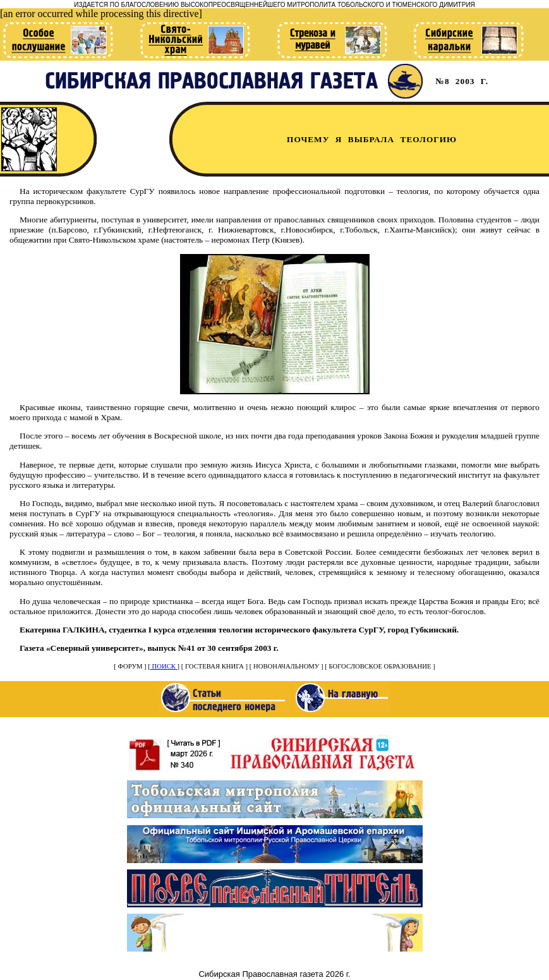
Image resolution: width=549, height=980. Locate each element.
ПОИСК (164, 666)
